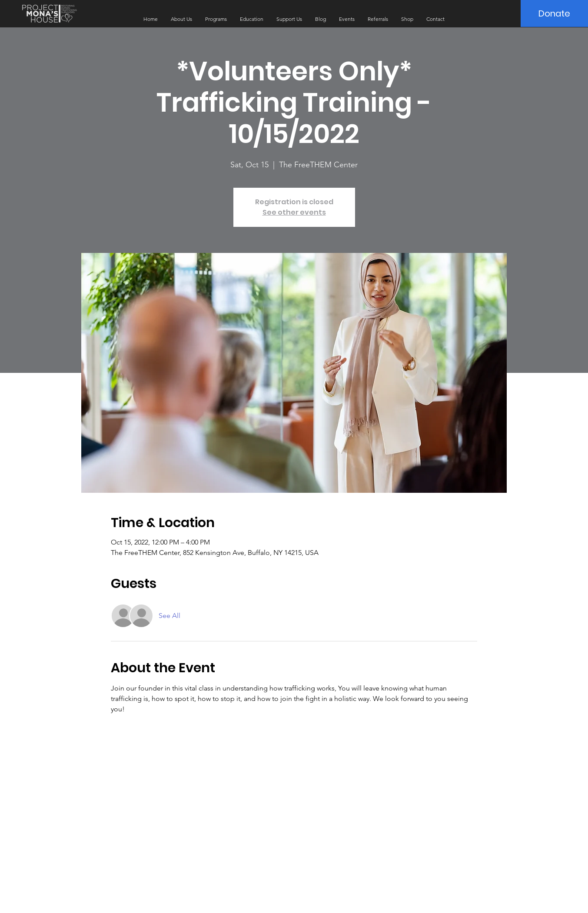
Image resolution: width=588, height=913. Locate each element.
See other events (294, 212)
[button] (181, 19)
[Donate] (554, 13)
